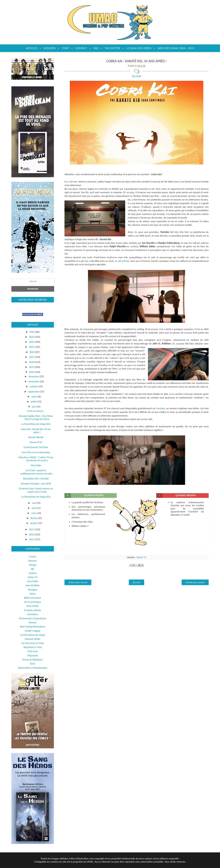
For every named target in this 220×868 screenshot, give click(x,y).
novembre (34, 381)
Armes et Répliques (33, 660)
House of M (36, 442)
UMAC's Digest (33, 631)
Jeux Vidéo (33, 581)
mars (34, 513)
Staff (65, 48)
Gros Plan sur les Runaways (36, 452)
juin (34, 407)
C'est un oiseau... (36, 411)
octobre (34, 386)
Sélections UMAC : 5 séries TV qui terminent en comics (36, 459)
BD (33, 569)
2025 (32, 337)
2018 (32, 372)
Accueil (136, 582)
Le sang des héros (139, 48)
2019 (32, 367)
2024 (32, 342)
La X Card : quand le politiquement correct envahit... (37, 472)
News (33, 594)
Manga (33, 565)
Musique (33, 590)
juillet (34, 402)
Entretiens (33, 614)
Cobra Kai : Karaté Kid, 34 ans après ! (36, 431)
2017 (32, 529)
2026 (32, 332)
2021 (32, 357)
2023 (32, 347)
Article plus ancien (195, 582)
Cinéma (33, 573)
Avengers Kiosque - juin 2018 (36, 484)
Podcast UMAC (33, 639)
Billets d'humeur (33, 598)
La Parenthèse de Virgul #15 (36, 424)
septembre (34, 392)
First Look (33, 651)
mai (34, 503)
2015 (32, 539)
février (34, 518)
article (125, 261)
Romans (33, 561)
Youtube (161, 408)
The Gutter (112, 48)
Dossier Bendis (36, 437)
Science (33, 622)
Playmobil (33, 656)
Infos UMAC (33, 606)
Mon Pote (36, 465)
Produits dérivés (33, 610)
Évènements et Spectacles (33, 618)
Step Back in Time (33, 647)
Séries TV (141, 557)
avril (34, 508)
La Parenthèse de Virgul (33, 635)
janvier (34, 523)
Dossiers (50, 48)
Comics (33, 557)
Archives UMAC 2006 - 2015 (176, 48)
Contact (81, 48)
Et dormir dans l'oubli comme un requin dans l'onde (36, 490)
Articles (31, 48)
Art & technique (33, 602)
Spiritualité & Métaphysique (33, 668)
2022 (32, 352)
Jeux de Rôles (33, 585)
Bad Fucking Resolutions (33, 627)
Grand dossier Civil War (36, 447)
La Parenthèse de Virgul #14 (36, 497)
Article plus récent (78, 582)
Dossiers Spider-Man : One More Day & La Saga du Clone (36, 417)
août (34, 397)
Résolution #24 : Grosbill (36, 479)
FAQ (96, 48)
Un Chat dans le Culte (33, 643)
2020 (32, 362)
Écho (33, 664)
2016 (32, 534)
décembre (34, 376)
